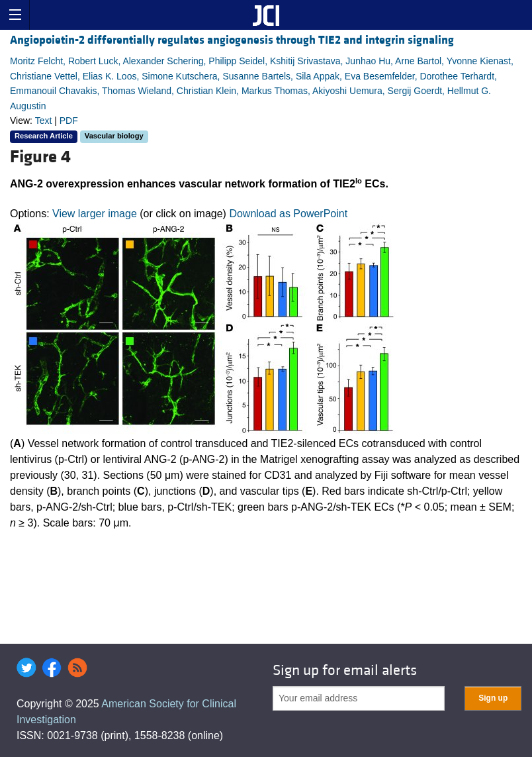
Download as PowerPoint (288, 214)
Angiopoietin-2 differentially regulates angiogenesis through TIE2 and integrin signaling (232, 40)
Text (44, 121)
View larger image (95, 214)
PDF (69, 121)
